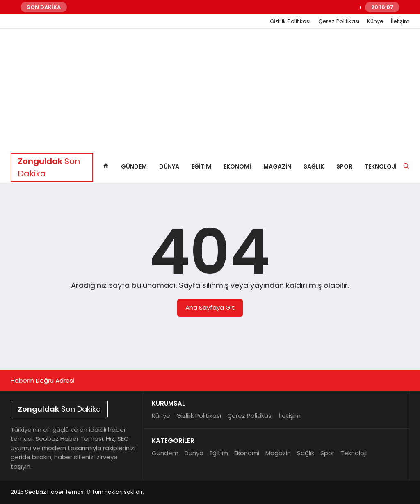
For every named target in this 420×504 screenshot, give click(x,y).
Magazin (277, 166)
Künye (375, 21)
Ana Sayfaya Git (210, 307)
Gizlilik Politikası (290, 21)
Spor (344, 166)
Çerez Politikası (339, 21)
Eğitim (201, 166)
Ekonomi (237, 166)
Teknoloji (381, 166)
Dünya (169, 166)
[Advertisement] (210, 90)
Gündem (134, 166)
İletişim (400, 21)
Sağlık (314, 166)
